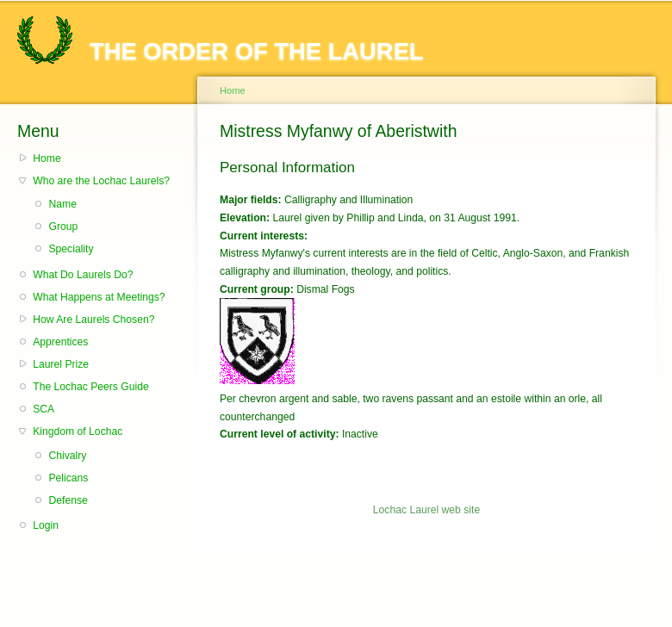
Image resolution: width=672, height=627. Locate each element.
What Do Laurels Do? (83, 275)
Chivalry (67, 456)
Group (63, 227)
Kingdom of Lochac (78, 431)
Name (62, 204)
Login (46, 525)
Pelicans (68, 478)
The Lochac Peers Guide (90, 387)
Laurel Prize (61, 364)
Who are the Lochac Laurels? (101, 181)
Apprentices (60, 342)
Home (47, 158)
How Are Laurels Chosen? (93, 320)
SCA (44, 409)
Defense (68, 500)
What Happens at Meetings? (99, 297)
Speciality (71, 249)
